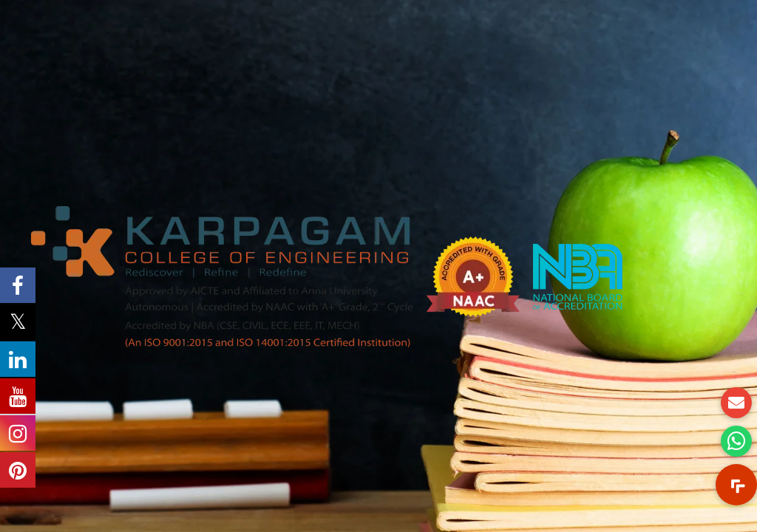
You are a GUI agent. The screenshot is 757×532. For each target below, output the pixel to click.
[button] (736, 485)
